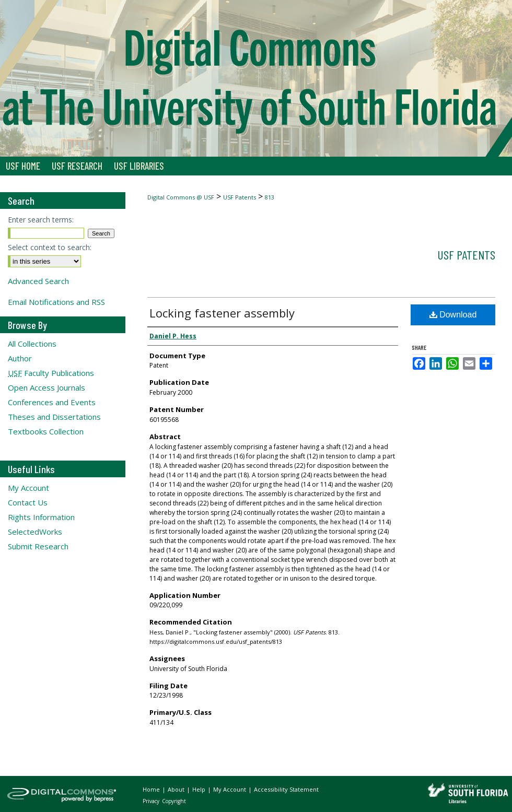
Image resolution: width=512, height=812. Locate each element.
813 (270, 197)
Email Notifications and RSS (56, 302)
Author (20, 358)
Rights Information (41, 517)
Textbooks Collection (46, 431)
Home (152, 789)
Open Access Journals (46, 387)
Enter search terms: (41, 220)
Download (453, 315)
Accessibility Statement (286, 789)
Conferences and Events (52, 402)
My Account (28, 488)
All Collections (32, 344)
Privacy (152, 801)
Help (200, 789)
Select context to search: (50, 247)
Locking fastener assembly (222, 313)
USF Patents (240, 197)
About (177, 789)
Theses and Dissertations (54, 417)
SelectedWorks (35, 532)
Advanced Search (38, 281)
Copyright (174, 801)
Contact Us (28, 502)
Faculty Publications (51, 373)
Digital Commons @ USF (181, 197)
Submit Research (38, 546)
